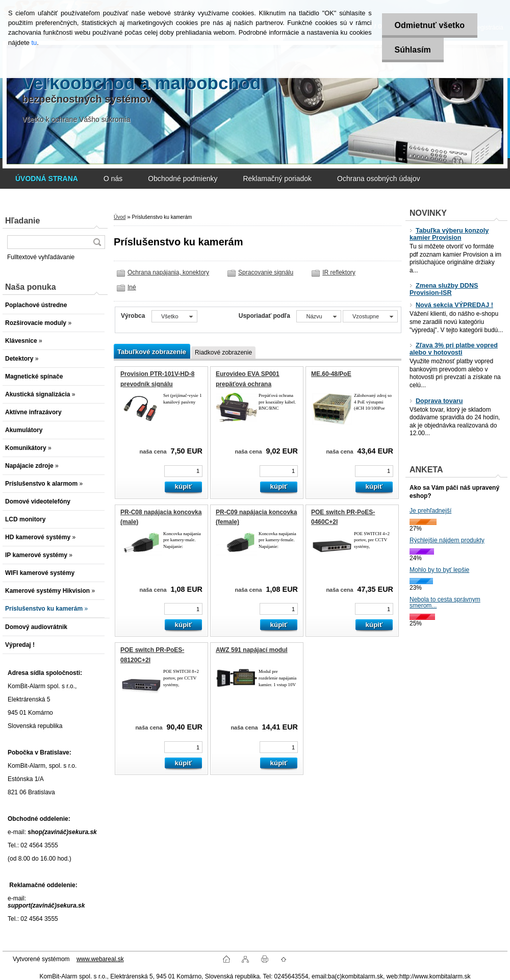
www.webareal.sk (100, 959)
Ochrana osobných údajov (379, 179)
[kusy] (183, 471)
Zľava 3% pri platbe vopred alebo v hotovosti (454, 349)
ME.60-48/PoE (331, 374)
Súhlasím (413, 50)
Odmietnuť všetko (430, 25)
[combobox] (318, 316)
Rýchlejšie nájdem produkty (447, 540)
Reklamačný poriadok (277, 179)
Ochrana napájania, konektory (168, 272)
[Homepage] (47, 179)
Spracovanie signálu (266, 272)
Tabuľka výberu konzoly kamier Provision (449, 234)
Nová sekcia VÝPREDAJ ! (451, 305)
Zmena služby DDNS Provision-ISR (444, 289)
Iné (132, 287)
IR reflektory (339, 272)
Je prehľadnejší (430, 511)
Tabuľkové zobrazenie (152, 352)
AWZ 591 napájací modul (252, 650)
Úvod (120, 217)
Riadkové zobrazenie (223, 353)
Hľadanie (22, 221)
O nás (113, 179)
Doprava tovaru (436, 401)
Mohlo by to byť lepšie (439, 570)
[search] (97, 242)
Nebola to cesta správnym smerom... (445, 602)
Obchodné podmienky (183, 179)
